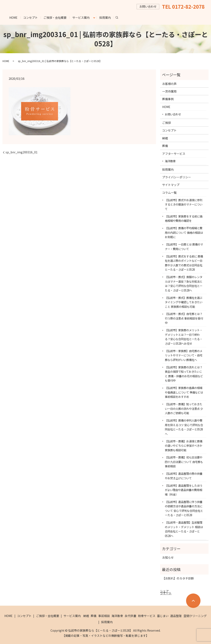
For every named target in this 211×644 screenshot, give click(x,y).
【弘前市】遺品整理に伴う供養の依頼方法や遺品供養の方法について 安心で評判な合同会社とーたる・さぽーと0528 (184, 508)
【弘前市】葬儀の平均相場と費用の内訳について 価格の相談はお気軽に (184, 232)
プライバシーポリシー (177, 177)
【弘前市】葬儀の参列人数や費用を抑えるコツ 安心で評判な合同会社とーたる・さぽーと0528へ (184, 427)
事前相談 (104, 616)
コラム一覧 (169, 193)
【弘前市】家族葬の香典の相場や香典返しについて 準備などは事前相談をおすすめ (184, 392)
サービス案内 (81, 18)
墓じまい (163, 616)
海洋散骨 (170, 161)
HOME (13, 18)
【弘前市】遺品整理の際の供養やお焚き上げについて (184, 476)
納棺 (165, 138)
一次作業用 (169, 91)
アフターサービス (174, 154)
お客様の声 (169, 84)
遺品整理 (176, 616)
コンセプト (30, 18)
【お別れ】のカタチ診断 (178, 578)
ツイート (166, 593)
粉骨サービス (147, 616)
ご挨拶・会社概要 (55, 18)
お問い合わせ (173, 114)
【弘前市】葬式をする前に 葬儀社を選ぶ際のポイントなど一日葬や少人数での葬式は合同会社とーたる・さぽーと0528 (184, 263)
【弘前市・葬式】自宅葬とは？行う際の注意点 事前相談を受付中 (184, 318)
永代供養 (130, 616)
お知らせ (168, 557)
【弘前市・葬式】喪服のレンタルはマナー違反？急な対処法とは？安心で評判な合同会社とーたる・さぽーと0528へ (184, 284)
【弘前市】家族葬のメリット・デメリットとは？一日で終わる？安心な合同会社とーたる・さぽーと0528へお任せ (184, 337)
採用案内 (105, 18)
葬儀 (165, 146)
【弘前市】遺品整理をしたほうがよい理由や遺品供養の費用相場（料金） (184, 490)
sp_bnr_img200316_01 (22, 152)
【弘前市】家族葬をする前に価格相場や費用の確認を (184, 219)
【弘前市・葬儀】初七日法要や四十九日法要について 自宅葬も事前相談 (184, 462)
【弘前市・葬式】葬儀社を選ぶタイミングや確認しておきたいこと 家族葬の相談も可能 (184, 302)
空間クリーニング (195, 616)
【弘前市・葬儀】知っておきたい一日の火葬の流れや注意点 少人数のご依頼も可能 (184, 408)
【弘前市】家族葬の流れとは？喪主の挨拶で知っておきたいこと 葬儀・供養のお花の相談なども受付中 (184, 374)
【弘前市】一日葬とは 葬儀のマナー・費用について (184, 247)
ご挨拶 (166, 123)
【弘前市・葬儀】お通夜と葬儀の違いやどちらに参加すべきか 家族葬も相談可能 (184, 446)
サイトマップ (171, 185)
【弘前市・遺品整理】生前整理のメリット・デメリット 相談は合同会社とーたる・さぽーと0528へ (184, 529)
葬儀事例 (168, 99)
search (118, 17)
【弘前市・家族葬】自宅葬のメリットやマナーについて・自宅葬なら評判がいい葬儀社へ (184, 355)
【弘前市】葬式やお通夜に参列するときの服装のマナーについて (184, 204)
